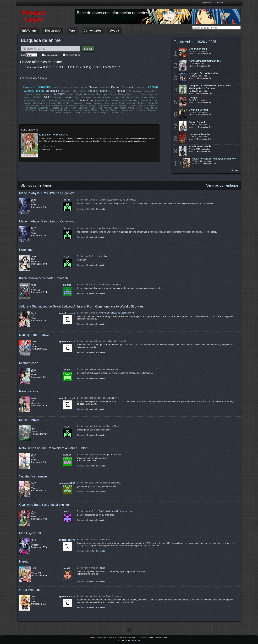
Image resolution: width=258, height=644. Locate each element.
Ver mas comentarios (222, 185)
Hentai (68, 97)
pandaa (67, 455)
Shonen (36, 97)
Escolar (65, 108)
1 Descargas (58, 149)
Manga (92, 105)
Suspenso (68, 113)
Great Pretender (31, 590)
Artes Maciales (33, 105)
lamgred (67, 285)
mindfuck (46, 105)
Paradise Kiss (29, 391)
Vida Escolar (31, 110)
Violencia (72, 101)
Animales (133, 101)
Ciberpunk (57, 105)
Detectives (66, 91)
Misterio (65, 88)
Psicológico (77, 103)
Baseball (83, 108)
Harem (37, 94)
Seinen (93, 87)
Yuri (136, 94)
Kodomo (57, 113)
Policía (67, 110)
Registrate (207, 3)
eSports (87, 113)
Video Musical (31, 101)
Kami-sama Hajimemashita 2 (205, 61)
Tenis (146, 108)
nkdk (67, 512)
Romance (105, 88)
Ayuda (115, 31)
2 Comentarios (45, 149)
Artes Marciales (134, 91)
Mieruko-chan (29, 363)
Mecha (121, 91)
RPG (139, 108)
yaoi (106, 94)
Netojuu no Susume (33, 448)
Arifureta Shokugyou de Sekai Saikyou (46, 306)
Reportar (91, 209)
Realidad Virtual (119, 101)
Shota (107, 103)
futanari (28, 103)
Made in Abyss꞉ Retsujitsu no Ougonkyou (48, 193)
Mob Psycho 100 (31, 533)
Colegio (108, 108)
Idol (108, 101)
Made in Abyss (29, 420)
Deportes (75, 88)
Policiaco (43, 110)
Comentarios (93, 31)
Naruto (24, 561)
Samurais (53, 101)
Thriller (95, 110)
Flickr (165, 637)
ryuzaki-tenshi (67, 313)
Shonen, (93, 91)
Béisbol (154, 108)
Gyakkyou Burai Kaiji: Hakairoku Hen (45, 505)
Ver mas (234, 170)
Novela (152, 105)
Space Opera (120, 108)
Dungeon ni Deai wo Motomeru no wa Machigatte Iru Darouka (210, 87)
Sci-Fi (112, 91)
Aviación (98, 103)
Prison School (197, 122)
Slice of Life (86, 100)
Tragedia (55, 108)
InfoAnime (29, 31)
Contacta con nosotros (107, 637)
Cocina (153, 101)
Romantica (53, 91)
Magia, (63, 101)
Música (152, 97)
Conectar (219, 3)
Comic (131, 108)
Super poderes (40, 103)
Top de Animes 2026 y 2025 (195, 42)
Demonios (89, 94)
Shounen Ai (103, 105)
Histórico (77, 110)
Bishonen (100, 101)
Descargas (53, 31)
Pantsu (92, 108)
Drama (115, 87)
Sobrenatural (79, 91)
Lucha (84, 88)
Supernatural (56, 110)
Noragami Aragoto (199, 134)
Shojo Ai (97, 97)
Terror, (114, 105)
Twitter (158, 637)
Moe (100, 108)
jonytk (67, 568)
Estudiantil (128, 87)
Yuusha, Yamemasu (33, 476)
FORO (93, 637)
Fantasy (152, 110)
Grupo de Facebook (146, 637)
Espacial (57, 97)
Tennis (73, 108)
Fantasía (29, 87)
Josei (144, 97)
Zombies (114, 113)
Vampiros (47, 94)
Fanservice (43, 108)
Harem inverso (127, 110)
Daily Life (142, 105)
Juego (78, 113)
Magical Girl (118, 97)
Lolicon (53, 103)
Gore (143, 94)
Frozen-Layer (134, 641)
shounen (123, 105)
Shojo (76, 97)
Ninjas (122, 103)
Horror (132, 105)
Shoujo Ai (152, 103)
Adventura (141, 110)
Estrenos (30, 67)
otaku (114, 103)
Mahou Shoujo (133, 97)
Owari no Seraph (198, 110)
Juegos (86, 110)
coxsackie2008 (67, 483)
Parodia (107, 97)
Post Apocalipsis (100, 113)
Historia (28, 94)
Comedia (44, 87)
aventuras (60, 94)
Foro (72, 31)
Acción (153, 87)
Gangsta (194, 98)
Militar (113, 94)
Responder (101, 209)
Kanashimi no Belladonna (54, 135)
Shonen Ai (86, 97)
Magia (79, 94)
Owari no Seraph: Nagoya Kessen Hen (214, 159)
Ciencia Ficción (34, 91)
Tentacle (142, 103)
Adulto (47, 97)
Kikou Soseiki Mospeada (36, 278)
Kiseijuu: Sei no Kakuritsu (204, 73)
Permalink (81, 209)
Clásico (88, 103)
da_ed (67, 200)
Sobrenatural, (71, 105)
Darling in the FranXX (34, 335)
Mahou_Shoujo (125, 94)
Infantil (71, 94)
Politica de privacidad (127, 637)
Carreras (144, 101)
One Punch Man (198, 49)
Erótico (124, 113)
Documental (64, 103)
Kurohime (26, 250)
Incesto (43, 101)
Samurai (105, 110)
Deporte (115, 110)
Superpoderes (150, 91)
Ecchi (103, 91)
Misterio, (83, 105)
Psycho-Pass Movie (200, 146)
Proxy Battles (30, 108)
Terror (56, 88)
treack (67, 370)
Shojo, (99, 94)
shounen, (141, 88)
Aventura (131, 103)
